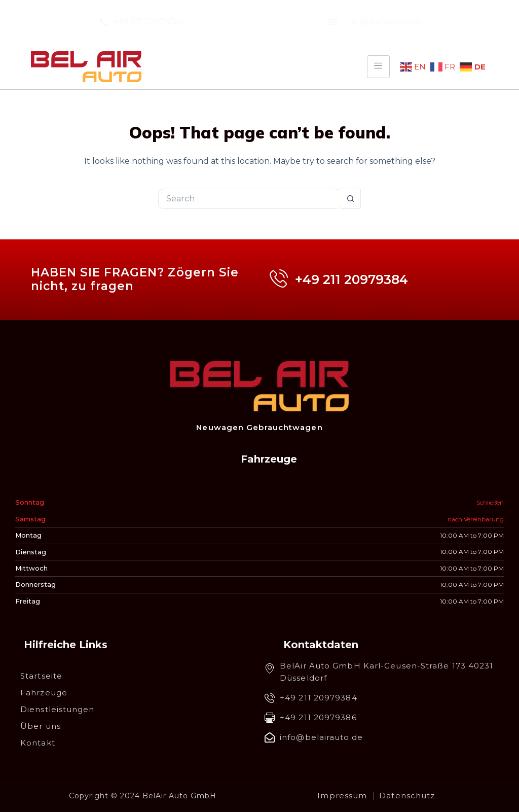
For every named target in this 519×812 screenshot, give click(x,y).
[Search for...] (249, 199)
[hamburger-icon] (378, 66)
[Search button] (351, 199)
